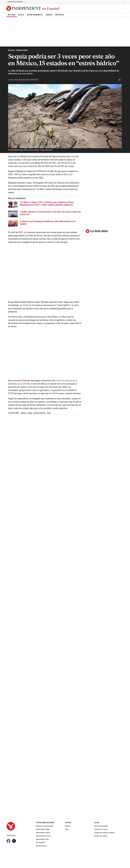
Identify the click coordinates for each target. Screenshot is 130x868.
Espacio (49, 15)
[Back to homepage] (33, 8)
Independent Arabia (43, 829)
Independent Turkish (43, 833)
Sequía (30, 413)
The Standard (41, 843)
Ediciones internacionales (45, 826)
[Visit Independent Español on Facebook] (8, 841)
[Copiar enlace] (120, 80)
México (23, 413)
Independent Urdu (42, 839)
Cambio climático (40, 413)
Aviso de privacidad (101, 826)
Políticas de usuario (101, 829)
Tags (67, 829)
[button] (16, 2)
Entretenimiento (35, 15)
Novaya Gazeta (41, 846)
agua (49, 413)
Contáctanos (11, 836)
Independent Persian (43, 836)
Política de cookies (101, 836)
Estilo (21, 15)
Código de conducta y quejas (104, 833)
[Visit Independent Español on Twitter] (14, 841)
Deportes (59, 15)
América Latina (22, 50)
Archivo (68, 826)
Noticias (12, 15)
